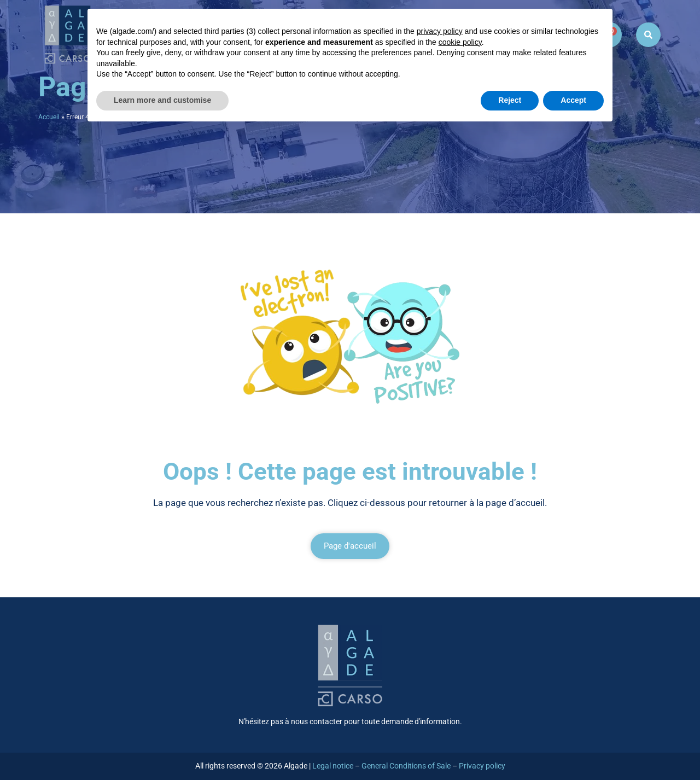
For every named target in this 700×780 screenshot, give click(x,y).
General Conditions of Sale (406, 766)
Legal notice (333, 766)
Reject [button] (510, 100)
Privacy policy (482, 766)
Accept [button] (573, 100)
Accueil (49, 117)
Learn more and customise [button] (162, 100)
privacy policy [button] (440, 31)
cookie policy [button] (460, 42)
